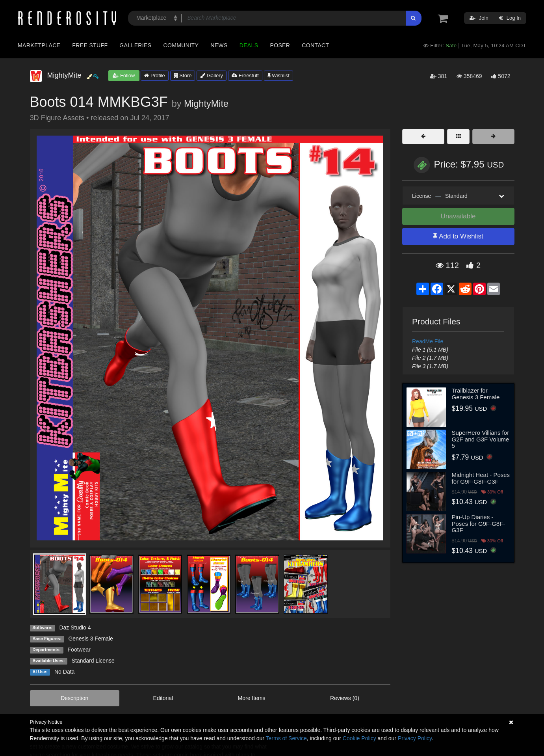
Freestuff (245, 75)
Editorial (163, 698)
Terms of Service (286, 738)
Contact (315, 45)
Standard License (93, 661)
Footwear (79, 650)
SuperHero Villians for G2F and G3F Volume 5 (481, 439)
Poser (280, 45)
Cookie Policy (359, 738)
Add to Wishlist (458, 236)
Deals (249, 45)
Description (74, 698)
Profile (154, 75)
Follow (124, 75)
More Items (252, 698)
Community (181, 45)
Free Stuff (90, 45)
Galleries (135, 45)
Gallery (212, 75)
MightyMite (206, 104)
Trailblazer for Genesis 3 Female (476, 394)
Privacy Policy (415, 738)
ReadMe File (428, 341)
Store (183, 75)
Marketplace (39, 45)
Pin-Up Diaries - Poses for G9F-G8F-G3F (479, 523)
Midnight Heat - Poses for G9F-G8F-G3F (481, 478)
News (219, 45)
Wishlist (278, 75)
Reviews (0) (345, 698)
